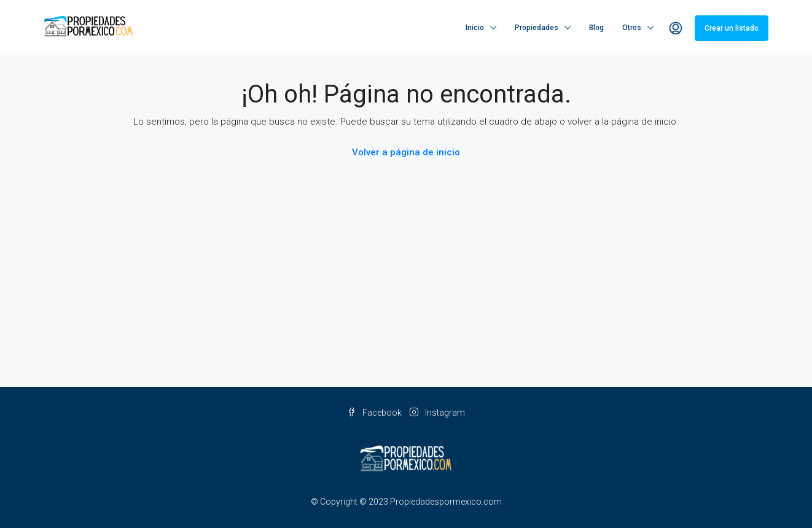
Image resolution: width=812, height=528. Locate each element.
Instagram (437, 413)
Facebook (375, 413)
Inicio (475, 28)
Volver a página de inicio (406, 152)
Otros (632, 28)
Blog (596, 28)
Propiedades (537, 28)
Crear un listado (732, 28)
